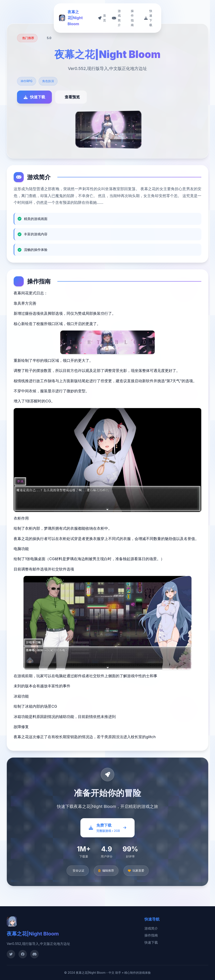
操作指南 (151, 935)
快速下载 (151, 942)
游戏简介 (151, 928)
